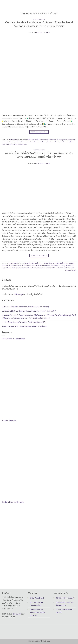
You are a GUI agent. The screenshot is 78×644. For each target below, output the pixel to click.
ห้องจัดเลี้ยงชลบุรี (51, 140)
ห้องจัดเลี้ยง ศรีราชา (38, 140)
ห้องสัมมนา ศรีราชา (53, 142)
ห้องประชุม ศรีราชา (8, 142)
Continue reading (39, 132)
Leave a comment (71, 270)
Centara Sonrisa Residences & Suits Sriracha (38, 612)
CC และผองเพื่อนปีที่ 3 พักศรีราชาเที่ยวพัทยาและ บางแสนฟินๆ (25, 307)
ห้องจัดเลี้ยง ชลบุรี (38, 263)
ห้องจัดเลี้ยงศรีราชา (44, 266)
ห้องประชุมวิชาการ (21, 142)
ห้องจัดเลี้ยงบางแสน (15, 266)
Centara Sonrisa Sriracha (13, 502)
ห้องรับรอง (15, 268)
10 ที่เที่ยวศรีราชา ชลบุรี (65, 598)
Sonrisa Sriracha (9, 420)
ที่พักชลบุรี (18, 294)
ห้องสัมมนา (43, 142)
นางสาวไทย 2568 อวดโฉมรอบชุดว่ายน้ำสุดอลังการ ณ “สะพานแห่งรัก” (29, 311)
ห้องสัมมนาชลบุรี (66, 142)
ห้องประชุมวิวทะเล (33, 142)
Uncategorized (39, 19)
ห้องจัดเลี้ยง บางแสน (50, 263)
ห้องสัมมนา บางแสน (43, 268)
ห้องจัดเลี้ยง (28, 140)
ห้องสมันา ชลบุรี (24, 268)
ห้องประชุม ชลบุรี (70, 140)
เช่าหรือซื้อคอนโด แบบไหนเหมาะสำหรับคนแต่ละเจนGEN (24, 322)
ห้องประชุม (60, 140)
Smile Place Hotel (37, 598)
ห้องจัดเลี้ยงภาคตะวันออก (30, 266)
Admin (48, 33)
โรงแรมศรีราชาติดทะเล (19, 144)
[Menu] (3, 5)
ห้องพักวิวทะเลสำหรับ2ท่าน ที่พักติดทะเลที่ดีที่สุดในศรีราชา (24, 326)
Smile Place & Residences (13, 339)
